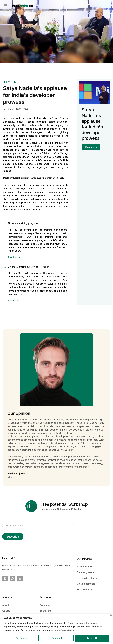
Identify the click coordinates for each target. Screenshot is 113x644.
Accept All (92, 638)
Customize (21, 638)
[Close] (111, 615)
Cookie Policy (67, 630)
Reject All (57, 638)
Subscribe (13, 537)
